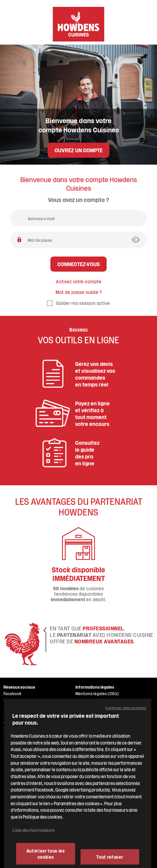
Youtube (11, 706)
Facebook (13, 693)
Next (135, 564)
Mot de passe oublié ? (79, 292)
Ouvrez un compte (78, 150)
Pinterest (12, 713)
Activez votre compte (79, 281)
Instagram (13, 700)
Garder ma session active (78, 303)
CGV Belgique (88, 706)
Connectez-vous (78, 264)
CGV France (86, 700)
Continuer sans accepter (126, 724)
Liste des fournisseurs (33, 846)
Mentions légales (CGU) (97, 693)
